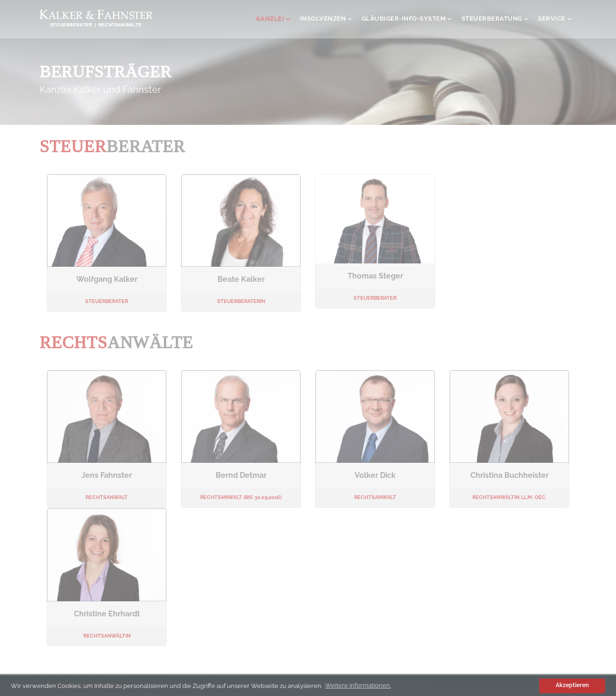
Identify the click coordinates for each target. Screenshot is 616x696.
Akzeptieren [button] (572, 685)
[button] (531, 685)
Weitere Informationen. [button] (358, 685)
